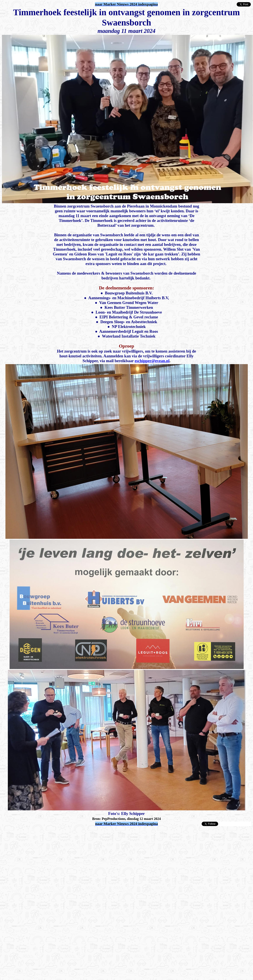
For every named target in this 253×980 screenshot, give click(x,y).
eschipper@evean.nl (152, 361)
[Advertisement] (53, 833)
